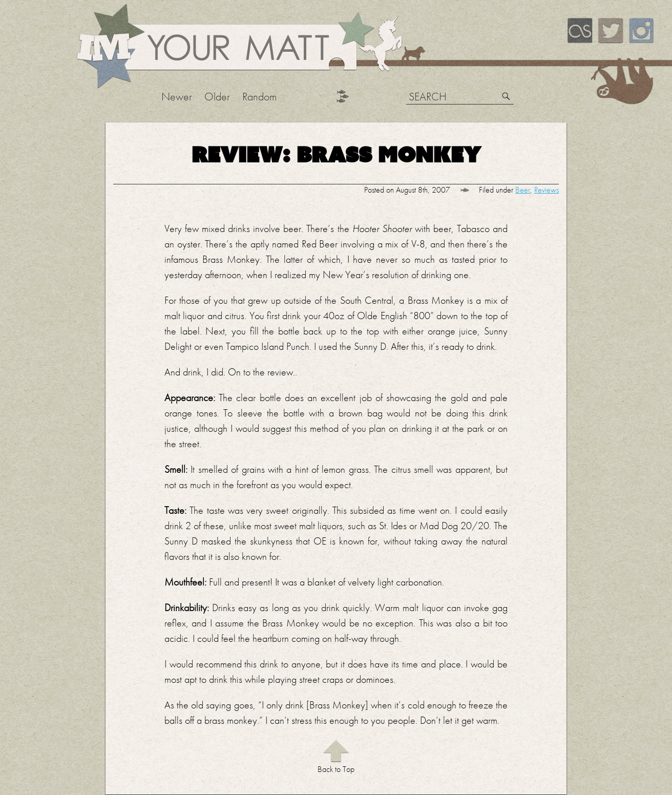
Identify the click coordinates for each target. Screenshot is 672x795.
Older (217, 97)
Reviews (547, 190)
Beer (523, 190)
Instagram (641, 31)
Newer (177, 97)
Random (259, 97)
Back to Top (336, 769)
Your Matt (238, 47)
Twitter (611, 31)
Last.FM (580, 31)
